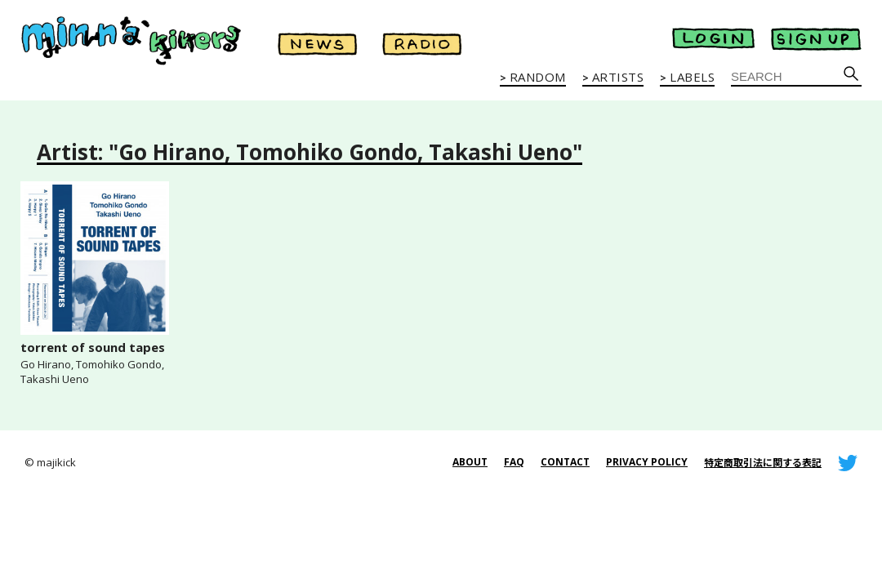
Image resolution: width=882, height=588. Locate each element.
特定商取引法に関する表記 (763, 463)
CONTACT (565, 462)
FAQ (514, 462)
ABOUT (470, 462)
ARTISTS (618, 78)
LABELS (692, 78)
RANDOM (538, 78)
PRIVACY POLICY (647, 462)
